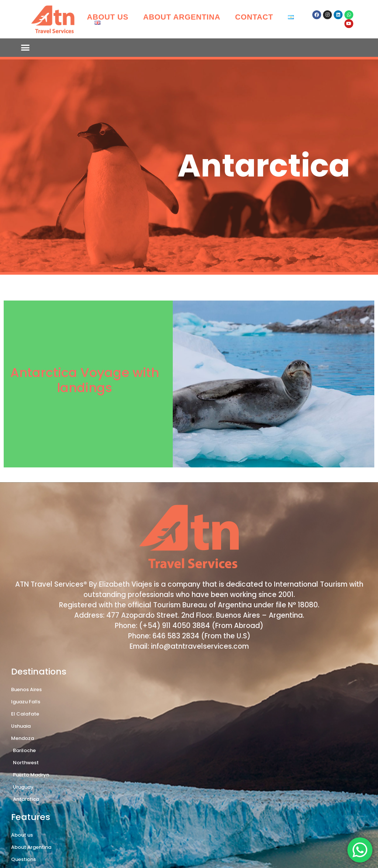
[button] (25, 48)
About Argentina (182, 17)
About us (108, 17)
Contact (254, 17)
